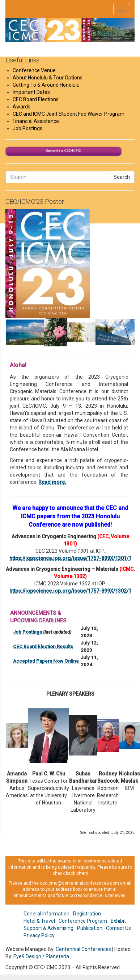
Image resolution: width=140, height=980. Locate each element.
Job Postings (27, 128)
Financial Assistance (36, 121)
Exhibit (118, 921)
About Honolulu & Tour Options (48, 78)
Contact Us (118, 928)
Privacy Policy (39, 935)
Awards (22, 107)
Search (122, 177)
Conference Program (83, 921)
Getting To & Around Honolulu (46, 85)
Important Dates (31, 92)
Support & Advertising (48, 928)
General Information (46, 914)
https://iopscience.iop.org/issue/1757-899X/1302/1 (70, 591)
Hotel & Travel (39, 921)
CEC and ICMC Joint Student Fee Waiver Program (69, 114)
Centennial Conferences (83, 949)
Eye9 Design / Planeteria (41, 956)
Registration (87, 914)
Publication (90, 928)
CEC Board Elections (36, 99)
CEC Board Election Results (43, 647)
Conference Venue (34, 70)
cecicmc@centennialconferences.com (79, 883)
